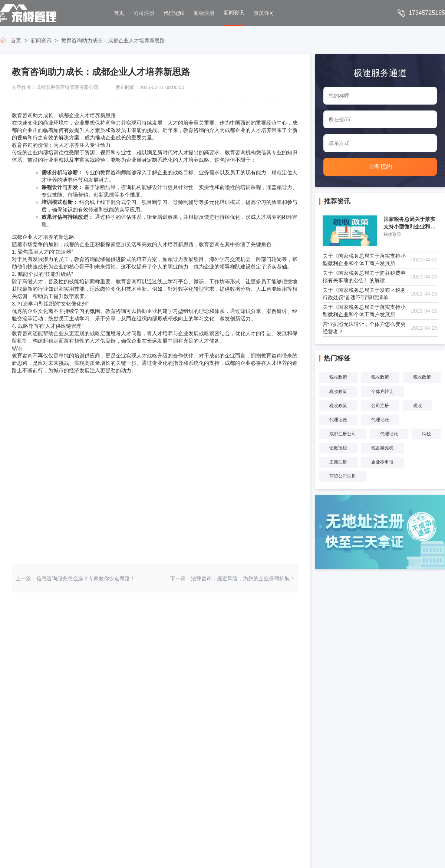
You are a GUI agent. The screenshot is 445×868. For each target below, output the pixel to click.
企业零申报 (382, 462)
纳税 (426, 434)
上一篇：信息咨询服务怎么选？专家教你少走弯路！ (75, 578)
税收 (418, 406)
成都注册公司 (343, 434)
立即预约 (380, 167)
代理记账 (174, 13)
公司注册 (144, 13)
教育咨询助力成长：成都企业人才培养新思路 (113, 40)
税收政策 (338, 377)
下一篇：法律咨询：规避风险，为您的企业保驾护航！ (233, 578)
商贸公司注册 (343, 476)
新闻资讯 (41, 40)
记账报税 (338, 448)
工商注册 (338, 462)
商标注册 (204, 13)
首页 (119, 13)
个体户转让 (382, 392)
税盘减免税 (382, 448)
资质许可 (264, 13)
